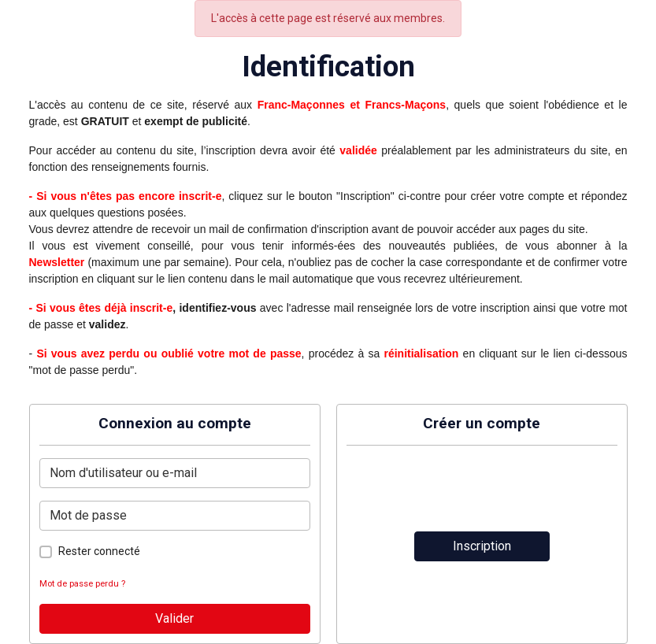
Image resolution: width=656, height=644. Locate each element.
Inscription (482, 546)
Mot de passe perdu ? (82, 584)
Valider (174, 618)
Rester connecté (99, 551)
